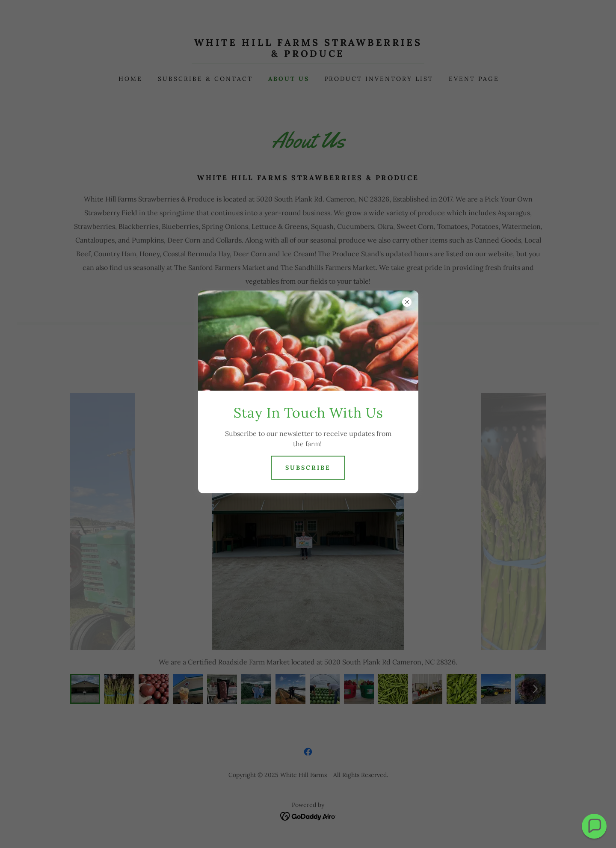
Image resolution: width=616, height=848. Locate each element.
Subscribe (308, 468)
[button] (594, 826)
